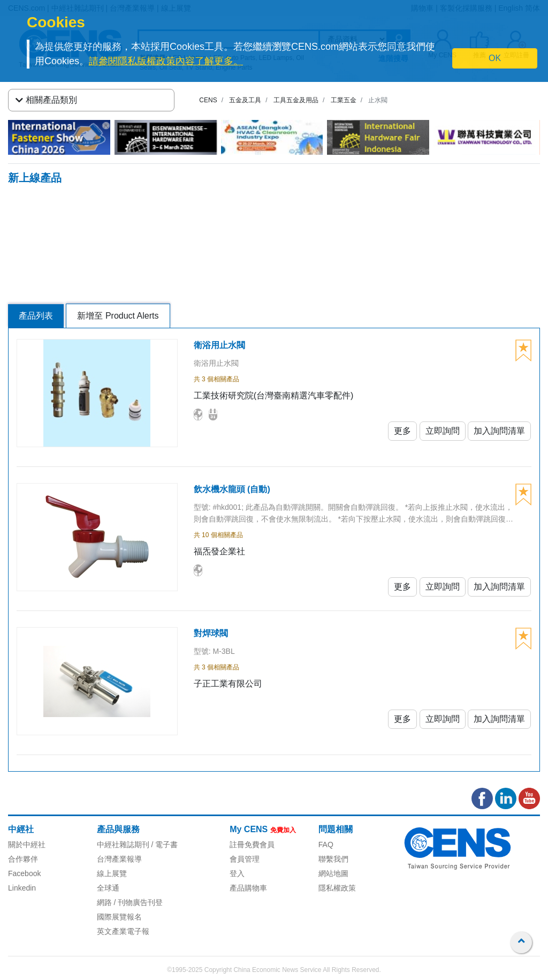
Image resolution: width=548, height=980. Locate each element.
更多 (402, 431)
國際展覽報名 (119, 917)
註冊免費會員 (252, 845)
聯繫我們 (333, 859)
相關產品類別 (46, 100)
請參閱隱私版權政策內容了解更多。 (166, 61)
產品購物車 (248, 888)
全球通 (108, 888)
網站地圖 (333, 873)
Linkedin (22, 888)
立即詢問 (443, 431)
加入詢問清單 (499, 431)
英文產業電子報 (123, 931)
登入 (237, 873)
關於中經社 (27, 845)
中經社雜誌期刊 (123, 845)
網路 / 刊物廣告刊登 (130, 902)
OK (495, 58)
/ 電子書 (164, 845)
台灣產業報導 (119, 859)
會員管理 (245, 859)
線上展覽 (112, 873)
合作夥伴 (23, 859)
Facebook (24, 873)
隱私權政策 (337, 888)
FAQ (326, 845)
